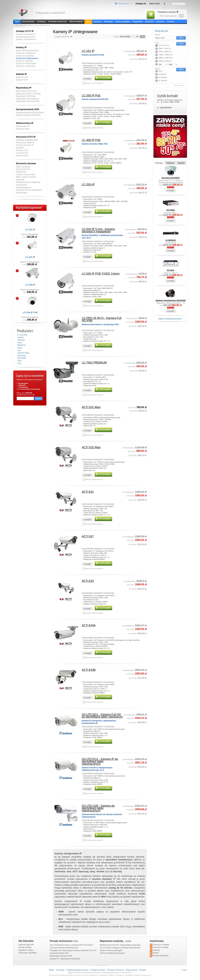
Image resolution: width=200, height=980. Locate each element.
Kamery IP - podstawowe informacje (65, 959)
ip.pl (17, 22)
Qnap (20, 348)
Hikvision (21, 340)
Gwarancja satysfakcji (28, 953)
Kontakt (171, 22)
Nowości (97, 22)
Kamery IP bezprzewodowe (27, 51)
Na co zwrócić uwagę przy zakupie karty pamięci (120, 948)
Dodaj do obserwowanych (94, 83)
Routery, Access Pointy (26, 175)
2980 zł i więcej (164, 61)
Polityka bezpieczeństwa (78, 970)
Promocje (109, 22)
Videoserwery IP (23, 126)
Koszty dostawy (25, 947)
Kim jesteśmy (28, 22)
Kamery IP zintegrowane (27, 58)
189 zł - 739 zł (164, 48)
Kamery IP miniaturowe (26, 66)
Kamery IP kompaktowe (26, 53)
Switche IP (21, 74)
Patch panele (21, 185)
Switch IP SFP (22, 80)
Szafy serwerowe (23, 169)
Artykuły (155, 950)
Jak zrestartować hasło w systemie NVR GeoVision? (72, 945)
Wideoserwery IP (25, 123)
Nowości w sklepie (159, 947)
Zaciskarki (20, 180)
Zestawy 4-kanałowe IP (26, 34)
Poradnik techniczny (58, 22)
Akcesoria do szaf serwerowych (29, 190)
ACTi (161, 71)
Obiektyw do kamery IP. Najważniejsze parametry (120, 945)
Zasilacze (20, 148)
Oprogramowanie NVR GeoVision (30, 113)
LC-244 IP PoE (30, 312)
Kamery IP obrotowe (24, 61)
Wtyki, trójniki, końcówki (26, 177)
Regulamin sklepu (26, 950)
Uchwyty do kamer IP (25, 145)
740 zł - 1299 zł (164, 51)
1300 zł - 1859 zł (164, 55)
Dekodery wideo (23, 129)
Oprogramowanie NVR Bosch (28, 115)
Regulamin (138, 22)
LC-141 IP (30, 230)
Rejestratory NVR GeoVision (28, 101)
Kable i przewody (23, 167)
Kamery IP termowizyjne (26, 63)
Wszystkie (164, 45)
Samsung (21, 356)
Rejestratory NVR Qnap (26, 96)
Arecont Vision (24, 353)
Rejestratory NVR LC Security (28, 94)
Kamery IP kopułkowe (25, 56)
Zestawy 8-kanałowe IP (26, 37)
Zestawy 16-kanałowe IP (26, 39)
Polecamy (170, 163)
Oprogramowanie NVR (28, 109)
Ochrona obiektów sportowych (112, 953)
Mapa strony (132, 970)
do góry (184, 970)
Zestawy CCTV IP (25, 31)
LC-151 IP (30, 257)
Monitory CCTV (22, 150)
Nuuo (20, 343)
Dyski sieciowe (22, 156)
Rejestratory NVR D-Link (26, 91)
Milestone (21, 345)
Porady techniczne (159, 956)
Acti (19, 350)
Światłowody (21, 172)
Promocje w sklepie (160, 945)
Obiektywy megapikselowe (27, 140)
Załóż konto (154, 4)
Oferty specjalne (123, 22)
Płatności (149, 22)
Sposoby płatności (26, 945)
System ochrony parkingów (111, 950)
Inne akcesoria (22, 153)
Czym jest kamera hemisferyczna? (64, 948)
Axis (19, 363)
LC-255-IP (30, 285)
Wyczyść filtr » (180, 85)
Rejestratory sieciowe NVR (61, 956)
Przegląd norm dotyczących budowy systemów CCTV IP (73, 950)
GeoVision (22, 358)
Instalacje (41, 22)
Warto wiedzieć (76, 22)
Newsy (154, 953)
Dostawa (160, 22)
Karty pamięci (22, 193)
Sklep (88, 22)
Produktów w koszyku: (168, 12)
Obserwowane (123, 3)
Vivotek (21, 337)
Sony (20, 361)
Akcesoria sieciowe (26, 163)
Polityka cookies (98, 970)
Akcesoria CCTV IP (26, 137)
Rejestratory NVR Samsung (27, 99)
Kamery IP (24, 13)
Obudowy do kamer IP (25, 143)
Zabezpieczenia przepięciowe (28, 182)
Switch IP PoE (22, 77)
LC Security (22, 335)
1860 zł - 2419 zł (164, 58)
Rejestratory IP (24, 88)
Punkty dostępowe (24, 187)
